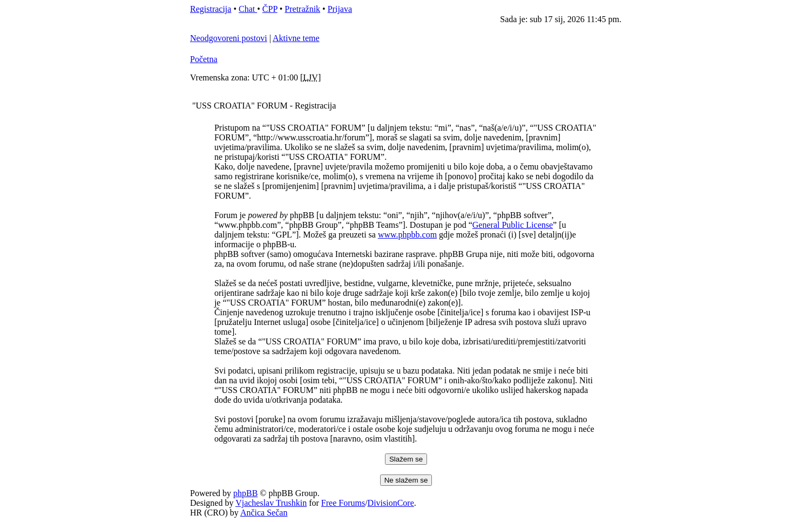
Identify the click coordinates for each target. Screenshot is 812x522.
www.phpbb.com (407, 235)
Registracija (211, 9)
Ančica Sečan (264, 513)
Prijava (340, 9)
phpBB (245, 493)
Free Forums (343, 503)
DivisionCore (391, 503)
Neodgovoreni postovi (229, 38)
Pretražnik (302, 9)
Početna (204, 59)
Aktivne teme (296, 38)
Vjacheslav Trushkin (271, 503)
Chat (248, 9)
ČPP (270, 9)
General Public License (513, 225)
